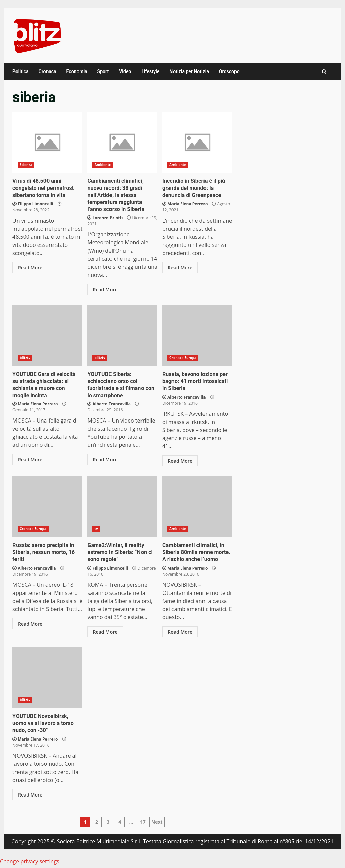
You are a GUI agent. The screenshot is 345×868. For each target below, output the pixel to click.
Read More (30, 267)
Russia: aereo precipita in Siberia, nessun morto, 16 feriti (47, 507)
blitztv (25, 358)
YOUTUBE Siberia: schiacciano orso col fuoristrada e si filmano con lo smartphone (122, 336)
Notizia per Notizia (189, 71)
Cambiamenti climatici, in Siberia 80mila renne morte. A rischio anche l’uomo (197, 507)
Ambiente (103, 165)
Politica (20, 71)
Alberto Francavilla (112, 404)
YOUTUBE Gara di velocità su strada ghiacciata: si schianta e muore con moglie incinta (47, 336)
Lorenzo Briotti (108, 218)
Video (125, 71)
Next (157, 822)
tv (96, 529)
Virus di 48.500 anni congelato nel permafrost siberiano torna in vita (47, 142)
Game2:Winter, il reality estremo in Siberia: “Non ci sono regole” (122, 507)
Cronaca (47, 71)
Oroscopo (229, 71)
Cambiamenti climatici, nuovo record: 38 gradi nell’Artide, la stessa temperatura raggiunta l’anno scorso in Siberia (122, 142)
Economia (77, 71)
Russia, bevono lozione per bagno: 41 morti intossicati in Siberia (197, 336)
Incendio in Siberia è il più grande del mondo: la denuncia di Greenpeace (197, 142)
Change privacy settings (30, 861)
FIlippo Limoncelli (35, 204)
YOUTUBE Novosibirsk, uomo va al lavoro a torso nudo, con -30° (47, 677)
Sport (103, 71)
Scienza (26, 165)
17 (143, 822)
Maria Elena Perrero (187, 204)
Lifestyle (150, 71)
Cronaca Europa (183, 358)
